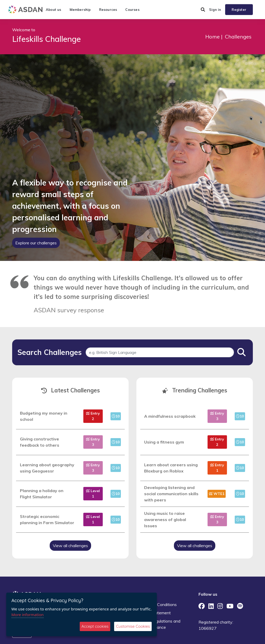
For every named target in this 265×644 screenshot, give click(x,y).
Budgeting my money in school (44, 416)
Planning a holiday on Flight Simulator (42, 494)
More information (28, 615)
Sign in (215, 10)
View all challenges (70, 546)
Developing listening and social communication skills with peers (171, 494)
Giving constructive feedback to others (40, 442)
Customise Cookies (133, 626)
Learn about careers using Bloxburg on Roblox (171, 468)
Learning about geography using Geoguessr (47, 468)
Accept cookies (95, 626)
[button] (203, 10)
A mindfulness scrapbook (170, 416)
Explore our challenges (36, 243)
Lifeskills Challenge (46, 39)
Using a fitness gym (164, 442)
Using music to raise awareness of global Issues (165, 519)
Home (212, 37)
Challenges (238, 37)
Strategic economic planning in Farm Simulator (47, 519)
